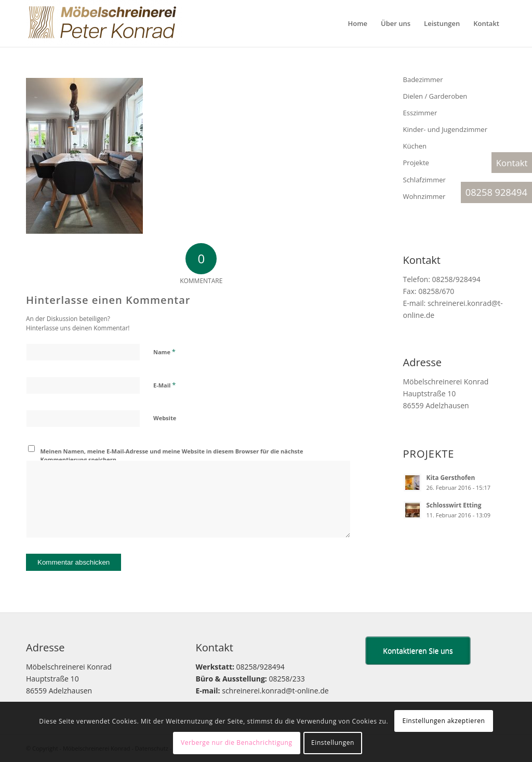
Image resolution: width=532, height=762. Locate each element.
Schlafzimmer (424, 180)
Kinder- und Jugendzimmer (445, 129)
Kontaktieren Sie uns (418, 651)
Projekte (416, 163)
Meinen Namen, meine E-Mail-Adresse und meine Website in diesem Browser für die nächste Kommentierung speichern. (172, 456)
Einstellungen (333, 743)
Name (164, 352)
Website (165, 418)
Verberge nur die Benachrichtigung (237, 743)
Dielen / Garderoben (435, 96)
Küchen (415, 146)
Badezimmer (423, 79)
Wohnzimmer (424, 196)
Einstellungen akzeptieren (443, 721)
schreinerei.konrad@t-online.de (275, 691)
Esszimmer (420, 113)
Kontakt (512, 163)
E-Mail (164, 385)
